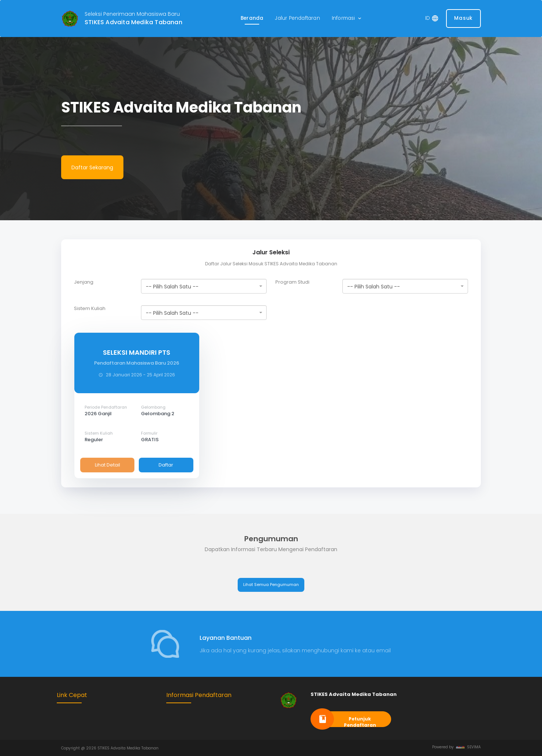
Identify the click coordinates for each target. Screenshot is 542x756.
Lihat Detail (107, 465)
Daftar (166, 465)
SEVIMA (468, 747)
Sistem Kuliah (90, 309)
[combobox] (204, 286)
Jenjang (84, 282)
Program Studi (292, 282)
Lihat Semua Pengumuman (271, 584)
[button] (347, 19)
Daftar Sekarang (92, 167)
